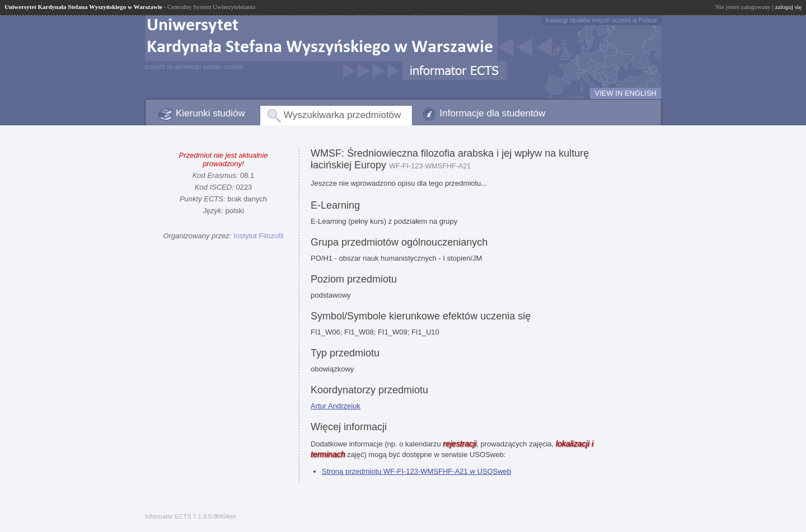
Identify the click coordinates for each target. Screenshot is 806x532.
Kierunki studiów (210, 113)
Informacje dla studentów (492, 113)
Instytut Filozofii (259, 236)
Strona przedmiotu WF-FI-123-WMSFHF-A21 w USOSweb (416, 471)
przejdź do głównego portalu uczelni (194, 67)
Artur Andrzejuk (336, 406)
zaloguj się (788, 7)
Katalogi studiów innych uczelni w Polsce (601, 20)
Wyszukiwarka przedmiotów (343, 115)
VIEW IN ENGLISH (625, 93)
